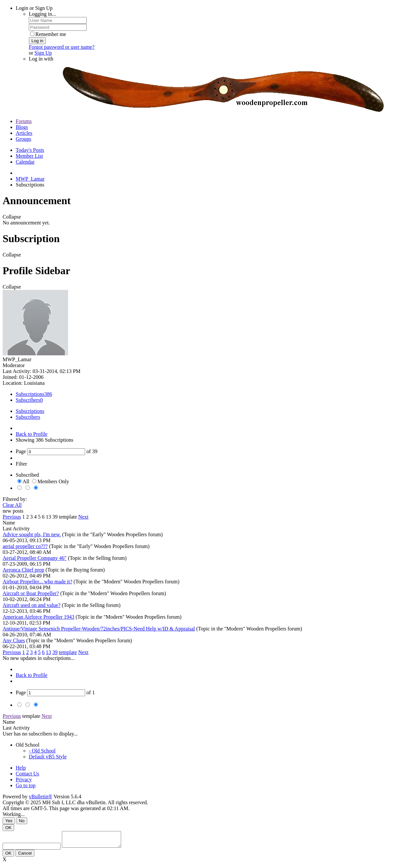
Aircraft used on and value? (32, 605)
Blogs (22, 127)
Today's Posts (30, 150)
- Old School (42, 751)
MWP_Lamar (30, 179)
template (68, 517)
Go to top (26, 785)
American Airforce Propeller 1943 (38, 617)
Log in (37, 41)
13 (48, 517)
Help (21, 768)
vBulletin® (41, 797)
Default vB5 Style (48, 757)
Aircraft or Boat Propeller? (31, 593)
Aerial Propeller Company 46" (35, 558)
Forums (24, 121)
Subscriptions (30, 394)
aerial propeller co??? (25, 546)
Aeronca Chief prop (23, 570)
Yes (9, 821)
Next (83, 517)
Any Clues (14, 640)
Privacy (24, 779)
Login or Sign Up (34, 8)
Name (9, 523)
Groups (23, 139)
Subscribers (28, 400)
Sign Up (43, 53)
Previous (12, 517)
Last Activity (16, 529)
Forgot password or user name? (62, 47)
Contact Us (27, 774)
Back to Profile (32, 434)
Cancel (25, 856)
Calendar (25, 162)
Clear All (12, 505)
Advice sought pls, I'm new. (32, 534)
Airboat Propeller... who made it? (37, 582)
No (22, 821)
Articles (24, 133)
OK (8, 828)
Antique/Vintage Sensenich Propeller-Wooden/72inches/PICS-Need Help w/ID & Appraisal (99, 629)
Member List (29, 156)
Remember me (48, 34)
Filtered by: (15, 499)
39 (55, 517)
